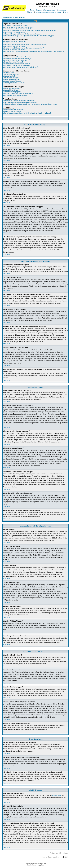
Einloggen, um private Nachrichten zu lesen (47, 12)
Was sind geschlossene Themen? (14, 83)
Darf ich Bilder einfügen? (11, 78)
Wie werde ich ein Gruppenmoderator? (16, 95)
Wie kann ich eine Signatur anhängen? (16, 60)
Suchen (39, 10)
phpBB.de (41, 865)
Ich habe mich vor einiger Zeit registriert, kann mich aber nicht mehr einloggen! (28, 36)
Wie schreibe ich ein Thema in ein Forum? (17, 57)
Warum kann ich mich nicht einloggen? (16, 26)
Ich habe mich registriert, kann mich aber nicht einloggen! (22, 34)
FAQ (32, 10)
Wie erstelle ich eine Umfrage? (13, 62)
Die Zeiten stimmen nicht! (11, 43)
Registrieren (61, 10)
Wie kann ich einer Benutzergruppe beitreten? (18, 93)
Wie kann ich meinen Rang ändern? (15, 50)
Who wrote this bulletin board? (13, 110)
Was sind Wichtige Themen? (12, 81)
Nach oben (7, 145)
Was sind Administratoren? (12, 88)
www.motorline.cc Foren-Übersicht (14, 18)
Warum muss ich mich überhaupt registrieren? (18, 27)
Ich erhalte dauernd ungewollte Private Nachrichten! (20, 102)
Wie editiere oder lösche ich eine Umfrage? (17, 64)
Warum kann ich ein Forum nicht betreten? (17, 65)
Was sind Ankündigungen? (12, 79)
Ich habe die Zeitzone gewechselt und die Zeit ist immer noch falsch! (25, 45)
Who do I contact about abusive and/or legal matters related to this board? (27, 113)
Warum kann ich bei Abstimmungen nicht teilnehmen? (20, 67)
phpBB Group (57, 796)
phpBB (32, 864)
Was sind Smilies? (9, 76)
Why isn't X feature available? (13, 111)
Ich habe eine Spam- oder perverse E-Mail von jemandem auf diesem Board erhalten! (31, 104)
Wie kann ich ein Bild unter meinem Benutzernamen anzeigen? (23, 48)
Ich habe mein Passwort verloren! (14, 32)
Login (65, 12)
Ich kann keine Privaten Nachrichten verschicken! (19, 101)
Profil (30, 12)
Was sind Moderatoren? (11, 90)
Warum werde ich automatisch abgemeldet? (17, 29)
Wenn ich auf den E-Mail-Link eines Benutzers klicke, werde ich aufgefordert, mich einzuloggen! (34, 51)
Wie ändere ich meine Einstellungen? (15, 41)
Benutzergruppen (49, 10)
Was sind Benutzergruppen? (12, 92)
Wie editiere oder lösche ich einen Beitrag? (17, 59)
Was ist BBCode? (9, 73)
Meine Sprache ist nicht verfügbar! (14, 46)
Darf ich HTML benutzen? (11, 74)
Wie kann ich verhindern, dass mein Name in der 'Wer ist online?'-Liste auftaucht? (29, 31)
